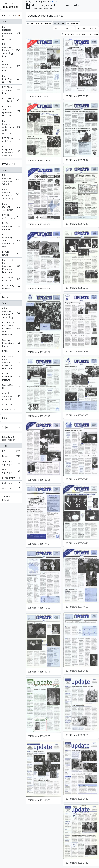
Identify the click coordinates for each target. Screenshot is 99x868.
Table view (73, 23)
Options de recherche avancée (46, 16)
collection (11, 489)
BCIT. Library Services (11, 287)
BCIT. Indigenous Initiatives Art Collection (11, 151)
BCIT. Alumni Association (11, 279)
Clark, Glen (11, 405)
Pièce (11, 452)
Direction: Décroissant (87, 28)
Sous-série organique (11, 463)
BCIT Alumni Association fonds (11, 90)
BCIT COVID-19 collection (11, 100)
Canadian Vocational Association (11, 396)
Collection (11, 484)
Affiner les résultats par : (11, 5)
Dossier (11, 457)
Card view (60, 23)
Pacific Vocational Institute (11, 226)
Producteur (9, 164)
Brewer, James (11, 253)
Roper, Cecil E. (11, 410)
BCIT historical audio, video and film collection (11, 127)
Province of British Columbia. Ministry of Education (11, 266)
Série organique (11, 471)
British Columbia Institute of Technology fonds (11, 50)
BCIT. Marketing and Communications (11, 241)
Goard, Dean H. (11, 386)
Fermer (53, 2)
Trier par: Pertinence (63, 28)
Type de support (7, 498)
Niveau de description (9, 438)
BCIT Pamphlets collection (11, 79)
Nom (5, 297)
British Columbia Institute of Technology (11, 194)
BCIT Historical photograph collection (11, 33)
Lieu (5, 418)
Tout (4, 22)
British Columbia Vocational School (11, 180)
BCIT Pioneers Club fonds (11, 140)
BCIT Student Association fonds (11, 66)
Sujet (5, 427)
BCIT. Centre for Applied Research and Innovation (11, 329)
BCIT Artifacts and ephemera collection (11, 111)
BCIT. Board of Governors (11, 217)
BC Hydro (11, 352)
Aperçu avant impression (39, 23)
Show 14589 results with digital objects (80, 34)
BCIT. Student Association (11, 207)
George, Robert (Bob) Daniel (11, 343)
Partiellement (11, 478)
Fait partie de (10, 16)
